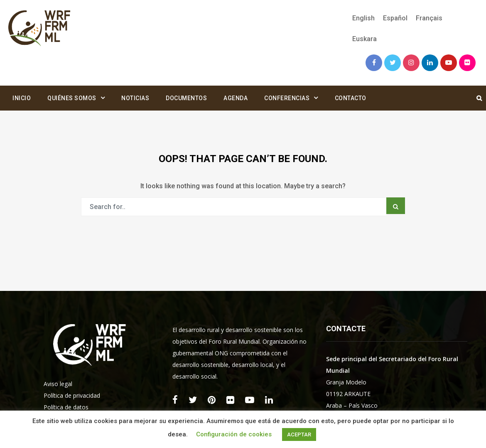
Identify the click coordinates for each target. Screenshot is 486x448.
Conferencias (287, 98)
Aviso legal (58, 384)
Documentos (186, 98)
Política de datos (66, 407)
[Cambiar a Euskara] (362, 39)
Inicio (22, 98)
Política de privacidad (72, 395)
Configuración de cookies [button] (234, 434)
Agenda (236, 98)
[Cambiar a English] (363, 18)
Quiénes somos (72, 98)
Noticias (135, 98)
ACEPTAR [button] (299, 434)
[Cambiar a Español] (395, 18)
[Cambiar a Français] (429, 18)
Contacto (351, 98)
